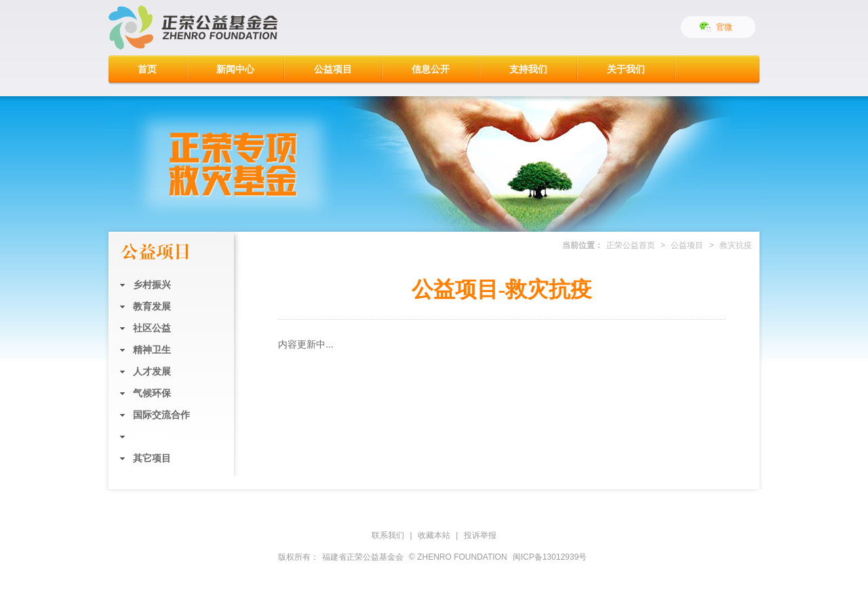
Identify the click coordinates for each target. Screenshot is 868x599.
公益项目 (333, 69)
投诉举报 (480, 535)
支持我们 (528, 69)
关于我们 (626, 69)
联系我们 (388, 535)
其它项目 (152, 458)
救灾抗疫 (152, 436)
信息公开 (431, 69)
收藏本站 (434, 535)
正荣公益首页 (631, 245)
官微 (724, 27)
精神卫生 (152, 350)
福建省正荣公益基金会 (363, 557)
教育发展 (152, 306)
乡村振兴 (152, 285)
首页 (147, 69)
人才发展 (152, 371)
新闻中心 (235, 69)
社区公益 (152, 328)
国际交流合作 (161, 415)
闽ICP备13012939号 (550, 557)
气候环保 (152, 393)
